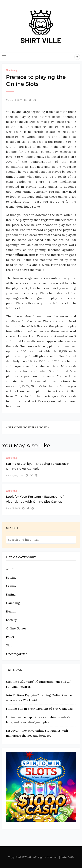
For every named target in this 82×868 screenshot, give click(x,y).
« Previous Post (18, 427)
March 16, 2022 (14, 100)
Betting (11, 577)
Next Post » (40, 427)
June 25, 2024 (13, 508)
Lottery (11, 620)
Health (11, 611)
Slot (9, 645)
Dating (11, 594)
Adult (10, 569)
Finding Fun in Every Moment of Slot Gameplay (40, 709)
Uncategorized (17, 654)
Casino (11, 586)
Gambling (11, 70)
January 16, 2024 (15, 475)
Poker (10, 637)
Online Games (16, 628)
